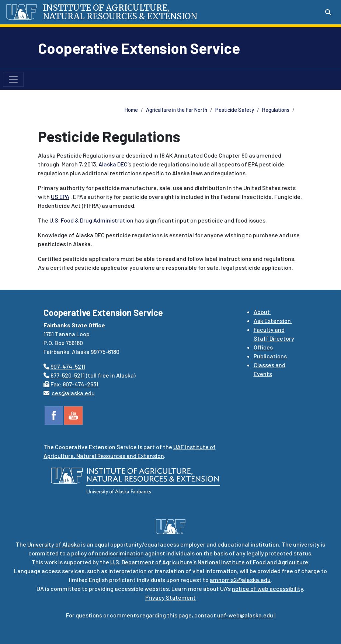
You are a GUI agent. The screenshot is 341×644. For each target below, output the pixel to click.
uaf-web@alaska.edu (245, 615)
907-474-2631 (81, 384)
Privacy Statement (170, 597)
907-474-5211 (68, 366)
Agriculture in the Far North (177, 110)
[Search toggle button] (328, 12)
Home (131, 110)
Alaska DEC (113, 164)
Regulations (276, 110)
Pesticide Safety (235, 110)
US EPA (60, 197)
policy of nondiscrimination (107, 553)
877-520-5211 (68, 375)
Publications (270, 356)
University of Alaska (54, 544)
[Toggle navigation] (13, 79)
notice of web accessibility (267, 588)
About (262, 312)
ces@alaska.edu (73, 393)
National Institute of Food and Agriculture (253, 562)
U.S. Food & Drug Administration (91, 220)
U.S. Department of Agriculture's (153, 562)
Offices (264, 347)
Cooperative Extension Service (139, 48)
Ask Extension (273, 321)
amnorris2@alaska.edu (240, 580)
